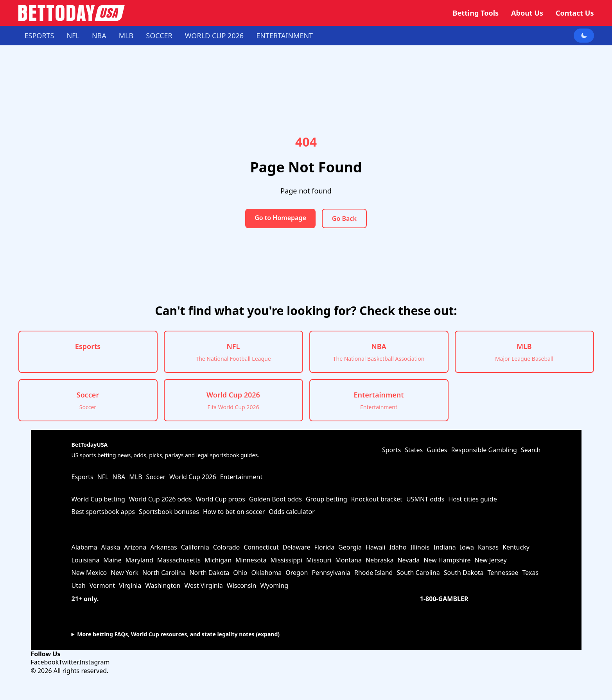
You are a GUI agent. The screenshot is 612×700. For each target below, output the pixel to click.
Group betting (327, 499)
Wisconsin (242, 585)
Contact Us (575, 13)
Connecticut (261, 547)
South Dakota (464, 573)
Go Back (344, 218)
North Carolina (164, 573)
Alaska (111, 547)
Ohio (240, 573)
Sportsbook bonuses (169, 512)
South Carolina (418, 573)
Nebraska (380, 560)
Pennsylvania (331, 573)
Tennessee (503, 573)
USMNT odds (425, 499)
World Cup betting (98, 499)
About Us (527, 13)
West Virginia (204, 585)
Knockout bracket (377, 499)
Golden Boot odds (275, 499)
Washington (163, 585)
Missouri (319, 560)
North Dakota (209, 573)
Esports (39, 36)
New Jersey (490, 560)
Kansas (488, 547)
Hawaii (376, 547)
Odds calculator (292, 512)
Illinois (420, 547)
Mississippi (286, 560)
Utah (79, 585)
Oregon (297, 573)
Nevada (408, 560)
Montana (348, 560)
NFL (73, 36)
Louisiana (86, 560)
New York (125, 573)
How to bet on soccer (234, 512)
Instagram (95, 662)
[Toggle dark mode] (584, 36)
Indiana (444, 547)
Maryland (139, 560)
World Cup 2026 (214, 36)
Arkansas (164, 547)
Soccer (159, 36)
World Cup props (221, 499)
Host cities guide (472, 499)
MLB (126, 36)
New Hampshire (447, 560)
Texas (531, 573)
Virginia (130, 585)
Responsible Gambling (484, 450)
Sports (391, 450)
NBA (99, 36)
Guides (437, 450)
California (195, 547)
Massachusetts (179, 560)
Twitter (69, 662)
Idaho (398, 547)
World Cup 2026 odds (161, 499)
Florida (324, 547)
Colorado (226, 547)
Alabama (84, 547)
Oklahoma (267, 573)
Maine (112, 560)
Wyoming (274, 585)
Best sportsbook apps (103, 512)
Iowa (467, 547)
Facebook (45, 662)
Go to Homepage (280, 218)
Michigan (218, 560)
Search (531, 450)
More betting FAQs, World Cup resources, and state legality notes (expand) (178, 634)
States (414, 450)
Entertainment (284, 36)
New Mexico (89, 573)
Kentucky (516, 547)
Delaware (297, 547)
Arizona (135, 547)
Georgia (350, 547)
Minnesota (251, 560)
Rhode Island (373, 573)
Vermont (102, 585)
